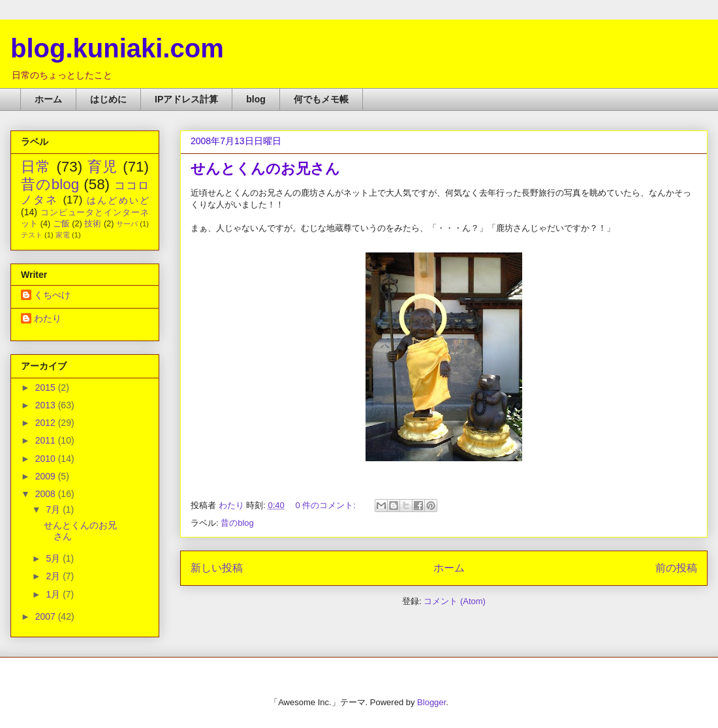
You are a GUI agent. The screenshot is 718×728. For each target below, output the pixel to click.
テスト (32, 235)
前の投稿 (676, 568)
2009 (47, 476)
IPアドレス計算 (186, 99)
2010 (47, 459)
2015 (47, 387)
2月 (54, 576)
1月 (54, 594)
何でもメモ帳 (321, 99)
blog (256, 99)
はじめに (108, 99)
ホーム (48, 99)
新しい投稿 (217, 568)
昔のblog (237, 523)
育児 (103, 167)
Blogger (431, 702)
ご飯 (61, 224)
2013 (47, 405)
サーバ (127, 224)
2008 (47, 494)
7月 (54, 509)
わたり (48, 318)
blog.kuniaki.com (117, 48)
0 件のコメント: (326, 505)
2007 (47, 616)
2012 (47, 423)
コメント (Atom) (455, 601)
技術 (93, 224)
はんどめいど (118, 200)
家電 (63, 235)
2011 (47, 440)
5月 (54, 558)
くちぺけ (52, 295)
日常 (36, 167)
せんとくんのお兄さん (265, 169)
